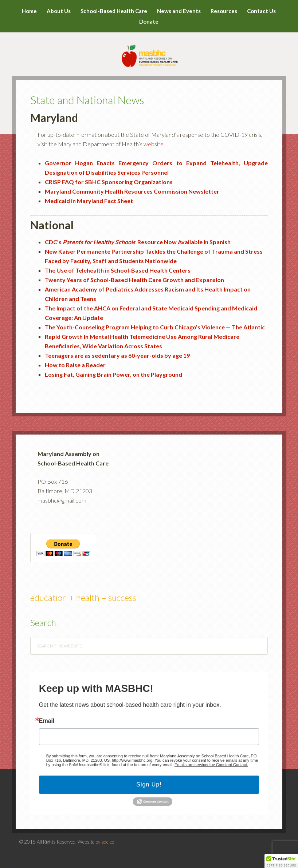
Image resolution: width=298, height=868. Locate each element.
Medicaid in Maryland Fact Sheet (89, 201)
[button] (281, 861)
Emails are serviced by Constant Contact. (211, 765)
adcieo (108, 842)
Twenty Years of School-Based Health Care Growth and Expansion (134, 280)
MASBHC (149, 51)
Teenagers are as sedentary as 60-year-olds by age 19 (117, 355)
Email (47, 721)
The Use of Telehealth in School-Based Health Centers (118, 270)
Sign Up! (149, 784)
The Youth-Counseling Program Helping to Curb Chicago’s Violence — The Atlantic (155, 327)
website (154, 144)
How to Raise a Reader (75, 365)
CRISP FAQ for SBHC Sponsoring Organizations (109, 182)
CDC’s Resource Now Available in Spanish (138, 242)
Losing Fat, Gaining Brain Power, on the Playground (113, 374)
